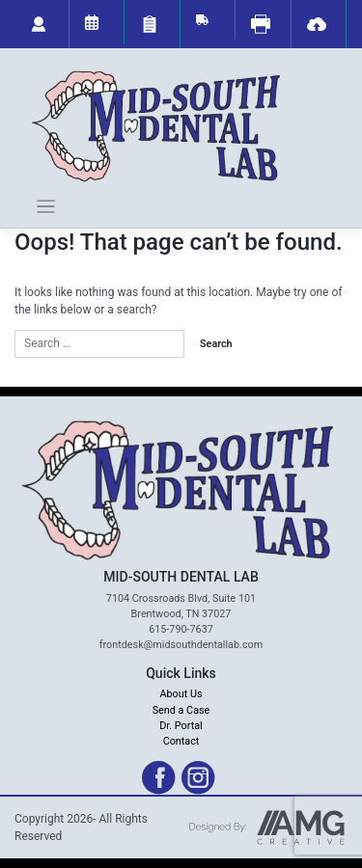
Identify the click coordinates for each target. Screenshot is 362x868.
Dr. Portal (181, 726)
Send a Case (181, 710)
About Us (181, 694)
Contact (181, 741)
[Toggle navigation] (46, 207)
